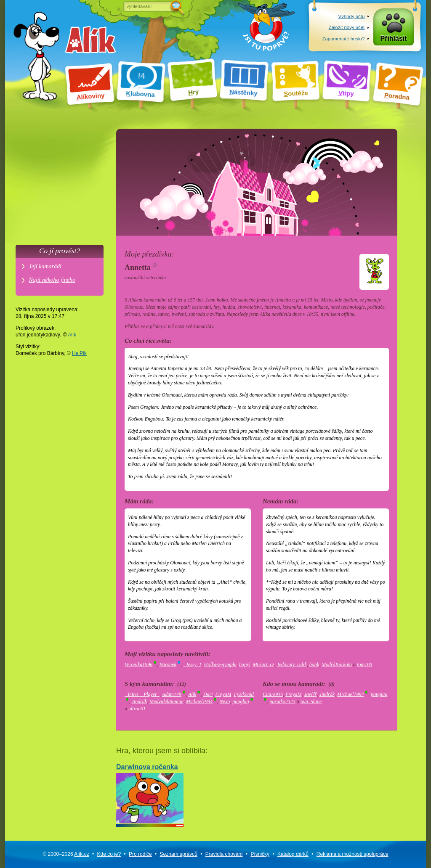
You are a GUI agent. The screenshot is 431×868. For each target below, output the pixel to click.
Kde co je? (109, 854)
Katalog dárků (293, 854)
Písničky (260, 854)
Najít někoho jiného (52, 280)
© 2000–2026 (66, 854)
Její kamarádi (45, 266)
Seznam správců (179, 854)
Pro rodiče (140, 854)
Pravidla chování (224, 854)
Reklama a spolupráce (353, 854)
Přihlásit (394, 38)
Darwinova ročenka (150, 793)
